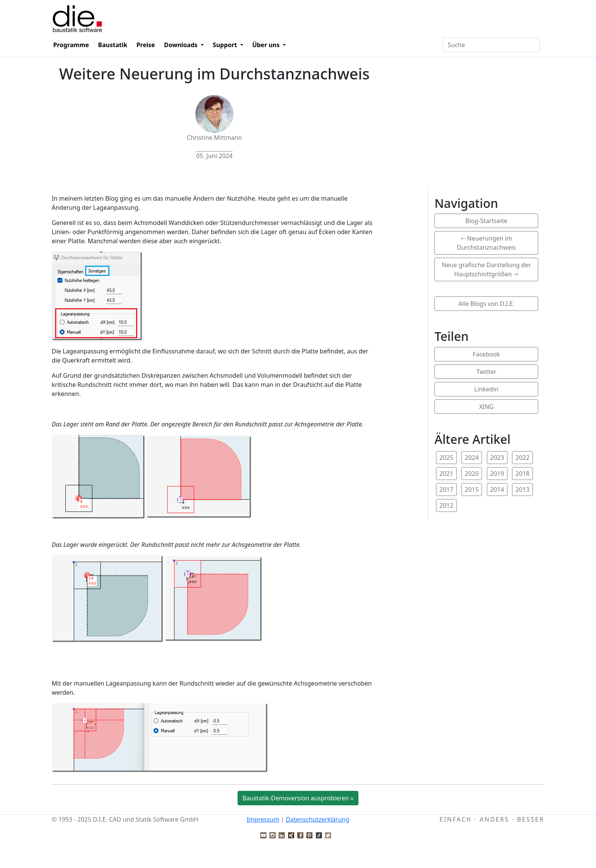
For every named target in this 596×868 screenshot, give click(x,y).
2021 (446, 474)
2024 (472, 458)
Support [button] (226, 45)
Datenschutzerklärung (318, 819)
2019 (497, 474)
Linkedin (487, 389)
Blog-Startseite (486, 221)
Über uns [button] (267, 45)
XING (486, 407)
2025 (446, 458)
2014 (497, 489)
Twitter (486, 372)
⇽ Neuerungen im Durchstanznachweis (486, 243)
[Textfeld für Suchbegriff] (491, 45)
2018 (522, 474)
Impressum (263, 819)
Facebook (487, 354)
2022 (522, 458)
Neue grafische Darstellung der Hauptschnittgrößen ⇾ (486, 269)
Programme (71, 45)
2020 (472, 474)
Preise (146, 45)
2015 (472, 489)
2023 (497, 458)
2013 (522, 489)
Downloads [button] (182, 45)
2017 (446, 489)
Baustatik (113, 45)
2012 (446, 505)
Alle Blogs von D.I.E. (487, 304)
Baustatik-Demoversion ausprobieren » (298, 798)
